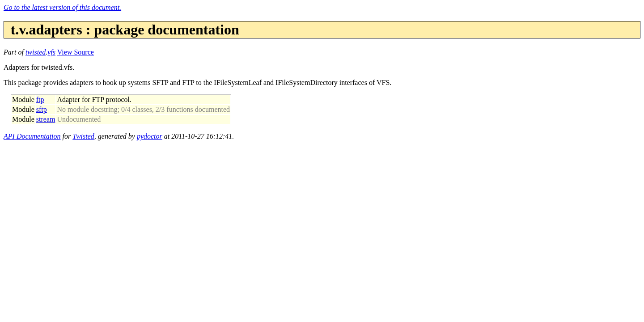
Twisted (83, 136)
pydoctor (150, 136)
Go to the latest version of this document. (62, 7)
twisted (36, 52)
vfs (51, 52)
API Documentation (32, 136)
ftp (40, 100)
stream (46, 119)
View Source (76, 52)
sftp (42, 109)
